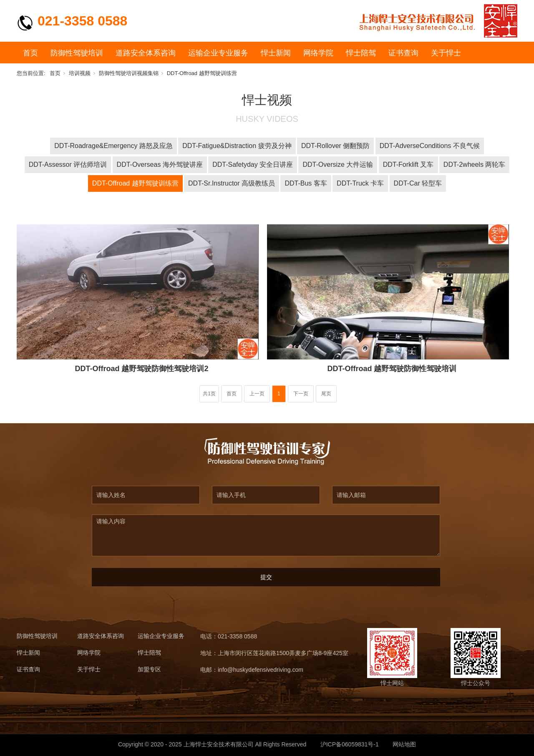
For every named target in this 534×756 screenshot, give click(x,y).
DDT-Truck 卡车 (360, 183)
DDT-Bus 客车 (306, 183)
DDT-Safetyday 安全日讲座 (253, 165)
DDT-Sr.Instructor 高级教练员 (232, 183)
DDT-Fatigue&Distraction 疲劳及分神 (237, 146)
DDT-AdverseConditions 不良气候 (430, 146)
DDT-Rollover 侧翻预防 (335, 146)
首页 (30, 53)
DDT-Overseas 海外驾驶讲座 (160, 165)
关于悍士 (446, 53)
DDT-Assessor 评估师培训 (68, 165)
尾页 (326, 394)
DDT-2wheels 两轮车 (474, 165)
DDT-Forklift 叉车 (408, 165)
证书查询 (403, 53)
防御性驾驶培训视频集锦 (129, 73)
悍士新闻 (276, 53)
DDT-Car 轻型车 (418, 183)
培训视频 (80, 73)
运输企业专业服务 (218, 53)
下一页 (301, 394)
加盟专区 (149, 669)
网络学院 (318, 53)
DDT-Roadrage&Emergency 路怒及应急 (113, 146)
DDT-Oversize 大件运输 (338, 165)
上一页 (257, 394)
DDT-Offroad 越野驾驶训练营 (202, 73)
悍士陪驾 (361, 53)
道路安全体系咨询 (146, 53)
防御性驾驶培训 (77, 53)
